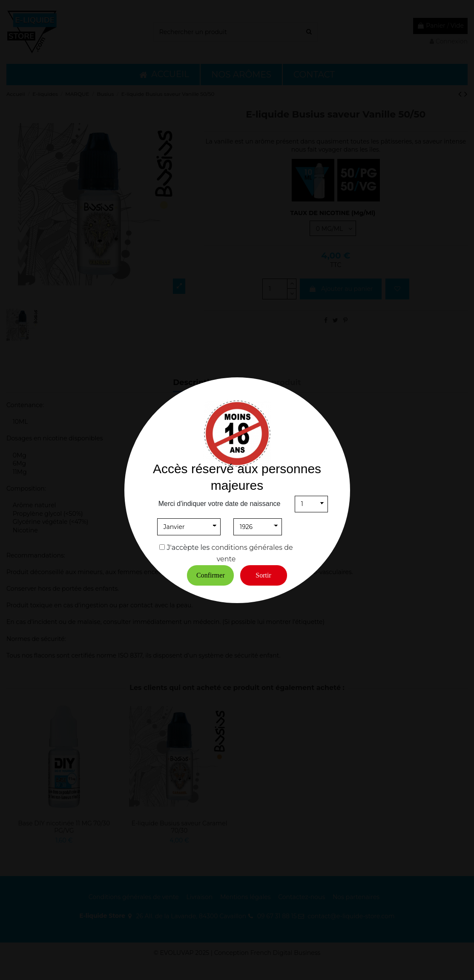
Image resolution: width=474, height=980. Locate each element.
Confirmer (211, 575)
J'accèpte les (188, 547)
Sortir (263, 575)
